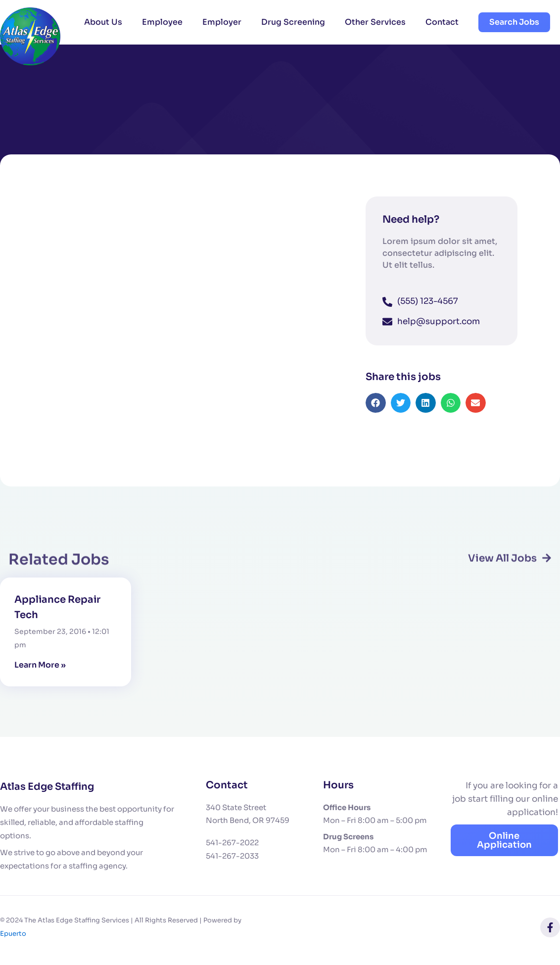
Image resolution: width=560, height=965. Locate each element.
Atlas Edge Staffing (48, 786)
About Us (103, 22)
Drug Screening (293, 22)
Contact (442, 22)
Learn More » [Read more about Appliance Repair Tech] (40, 665)
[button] (376, 411)
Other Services (375, 22)
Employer (222, 22)
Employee (162, 22)
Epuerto (13, 933)
